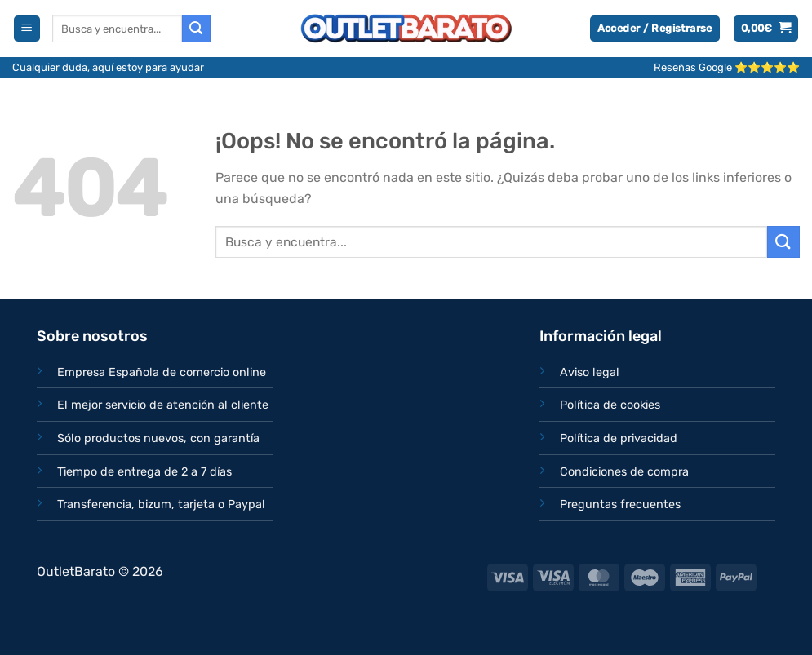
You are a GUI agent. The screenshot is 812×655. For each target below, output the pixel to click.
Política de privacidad (619, 438)
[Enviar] (196, 29)
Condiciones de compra (624, 472)
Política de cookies (610, 405)
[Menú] (27, 29)
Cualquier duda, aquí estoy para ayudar (108, 67)
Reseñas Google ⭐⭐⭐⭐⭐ (727, 67)
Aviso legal (590, 372)
